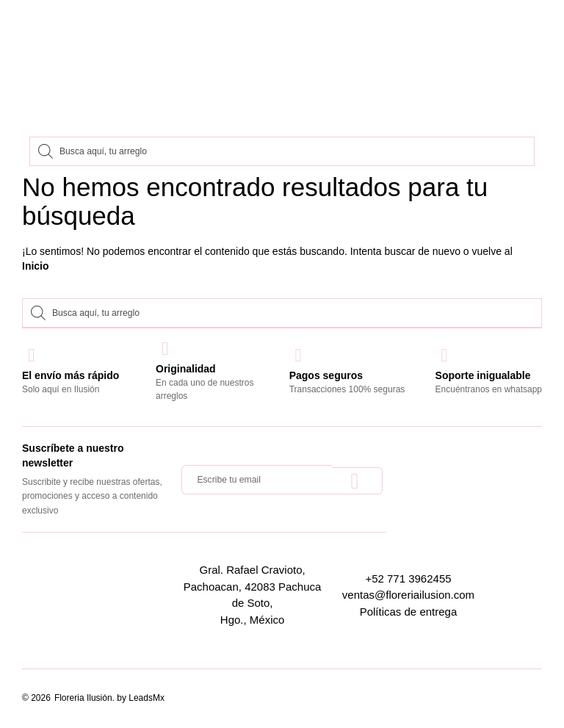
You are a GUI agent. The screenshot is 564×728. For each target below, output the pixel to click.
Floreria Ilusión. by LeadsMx (109, 698)
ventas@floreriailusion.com (408, 595)
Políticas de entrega (409, 612)
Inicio (36, 266)
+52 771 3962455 (408, 579)
